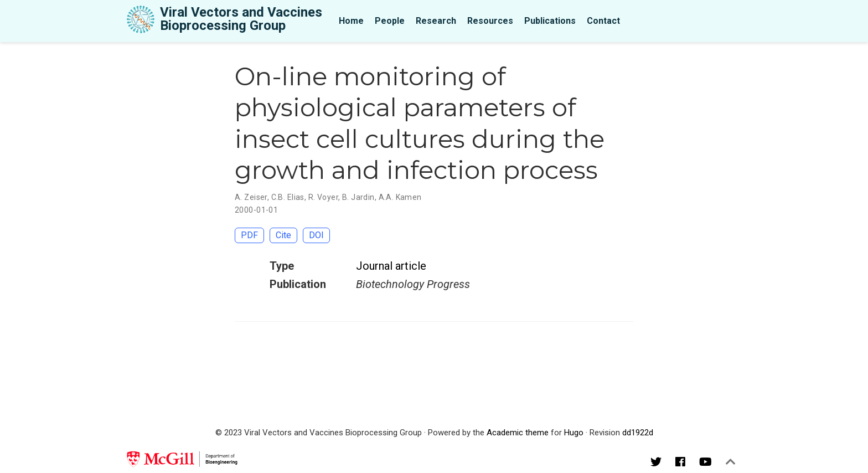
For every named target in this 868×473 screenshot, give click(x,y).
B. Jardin (358, 197)
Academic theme (518, 433)
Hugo (574, 433)
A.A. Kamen (400, 197)
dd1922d (638, 433)
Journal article (391, 266)
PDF (249, 235)
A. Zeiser (251, 197)
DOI (316, 235)
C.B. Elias (288, 197)
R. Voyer (323, 197)
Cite (283, 235)
